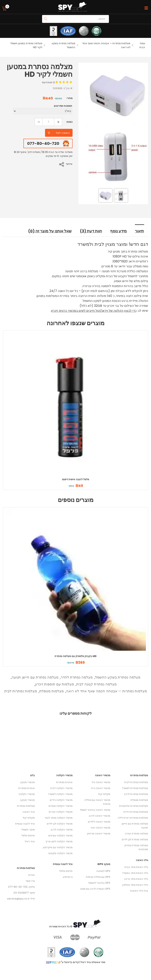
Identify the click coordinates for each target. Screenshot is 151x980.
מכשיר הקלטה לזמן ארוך (59, 841)
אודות (32, 875)
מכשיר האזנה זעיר (100, 828)
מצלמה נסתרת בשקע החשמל (118, 677)
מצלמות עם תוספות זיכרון (55, 684)
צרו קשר (30, 881)
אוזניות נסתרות (27, 788)
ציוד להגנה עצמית (25, 824)
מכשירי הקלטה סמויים (61, 806)
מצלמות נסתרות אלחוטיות (134, 806)
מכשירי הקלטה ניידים (61, 800)
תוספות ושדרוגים (63, 106)
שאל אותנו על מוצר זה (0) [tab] (51, 231)
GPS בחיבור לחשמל (99, 883)
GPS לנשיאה (103, 871)
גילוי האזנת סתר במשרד (135, 873)
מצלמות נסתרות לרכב (136, 794)
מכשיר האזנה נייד (101, 782)
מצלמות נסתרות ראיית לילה (133, 818)
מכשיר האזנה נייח (101, 788)
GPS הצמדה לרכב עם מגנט (95, 889)
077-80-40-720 (43, 143)
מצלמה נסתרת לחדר (77, 677)
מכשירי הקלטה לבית (61, 788)
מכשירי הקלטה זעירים (61, 812)
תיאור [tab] (140, 231)
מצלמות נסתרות (26, 806)
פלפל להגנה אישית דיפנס (75, 479)
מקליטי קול (29, 818)
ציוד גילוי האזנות (139, 891)
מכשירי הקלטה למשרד (60, 794)
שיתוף (69, 164)
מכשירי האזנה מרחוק (99, 834)
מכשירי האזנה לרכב (99, 816)
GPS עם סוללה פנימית (98, 877)
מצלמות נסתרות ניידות (136, 812)
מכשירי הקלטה (27, 794)
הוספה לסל (63, 133)
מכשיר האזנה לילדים (99, 822)
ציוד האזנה (29, 812)
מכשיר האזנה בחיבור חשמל (95, 810)
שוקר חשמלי (28, 830)
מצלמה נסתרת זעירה (136, 834)
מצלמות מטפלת (52, 691)
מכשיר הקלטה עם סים (60, 835)
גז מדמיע (68, 877)
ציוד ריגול (30, 841)
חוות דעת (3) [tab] (92, 231)
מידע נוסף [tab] (119, 231)
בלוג (32, 775)
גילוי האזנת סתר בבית (136, 867)
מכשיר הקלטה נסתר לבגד (59, 818)
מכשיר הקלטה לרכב (62, 830)
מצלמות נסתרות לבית (21, 691)
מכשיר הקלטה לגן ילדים (60, 824)
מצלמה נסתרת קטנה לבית (96, 684)
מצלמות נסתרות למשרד (135, 788)
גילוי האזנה (142, 860)
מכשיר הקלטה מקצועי (60, 853)
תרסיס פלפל (28, 835)
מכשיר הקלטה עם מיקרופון (58, 847)
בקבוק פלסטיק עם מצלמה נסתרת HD (76, 656)
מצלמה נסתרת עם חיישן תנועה (35, 677)
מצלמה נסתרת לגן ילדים (135, 839)
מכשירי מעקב (27, 782)
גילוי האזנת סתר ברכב (136, 879)
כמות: (69, 122)
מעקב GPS (104, 864)
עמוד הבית (142, 45)
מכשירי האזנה (103, 775)
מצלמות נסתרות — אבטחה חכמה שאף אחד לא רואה (106, 691)
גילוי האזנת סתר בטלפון (135, 885)
